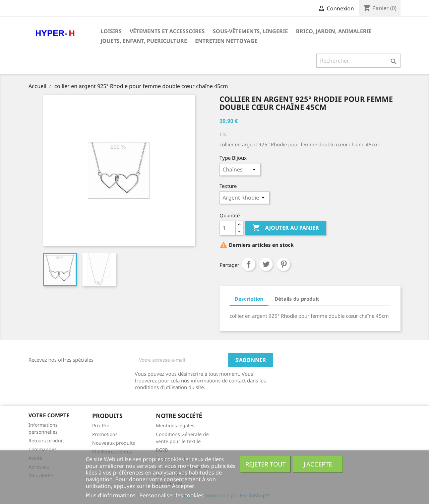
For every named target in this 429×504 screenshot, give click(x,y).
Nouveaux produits (114, 443)
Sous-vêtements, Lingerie (250, 31)
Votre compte (49, 415)
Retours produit (46, 441)
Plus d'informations (111, 495)
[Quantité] (228, 228)
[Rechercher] (358, 61)
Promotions (105, 434)
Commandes (43, 449)
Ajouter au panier (286, 228)
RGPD (162, 450)
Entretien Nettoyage (226, 41)
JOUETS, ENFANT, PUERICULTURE (144, 41)
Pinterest (284, 264)
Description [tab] (249, 299)
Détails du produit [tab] (297, 299)
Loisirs (111, 31)
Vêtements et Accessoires (167, 31)
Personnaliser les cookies (172, 495)
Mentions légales (175, 425)
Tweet (266, 264)
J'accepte (318, 464)
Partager (249, 264)
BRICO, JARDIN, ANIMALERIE (334, 31)
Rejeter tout (265, 464)
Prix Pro (101, 425)
